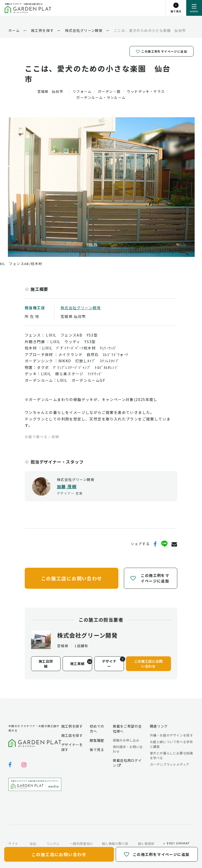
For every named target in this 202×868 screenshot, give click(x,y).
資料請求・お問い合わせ (128, 749)
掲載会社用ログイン (127, 763)
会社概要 (33, 846)
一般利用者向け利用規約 (82, 846)
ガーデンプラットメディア (170, 764)
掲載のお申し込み (126, 740)
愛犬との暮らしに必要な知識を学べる (171, 755)
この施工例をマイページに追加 (161, 51)
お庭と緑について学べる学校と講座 (171, 744)
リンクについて (53, 846)
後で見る (97, 750)
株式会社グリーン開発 (81, 308)
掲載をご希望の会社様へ (127, 729)
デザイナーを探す (72, 747)
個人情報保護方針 (146, 846)
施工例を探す (72, 726)
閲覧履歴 (97, 740)
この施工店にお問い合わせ (72, 578)
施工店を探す (72, 735)
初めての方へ (97, 729)
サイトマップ (13, 846)
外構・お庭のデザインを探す (171, 735)
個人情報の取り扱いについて (115, 846)
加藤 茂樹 (67, 486)
